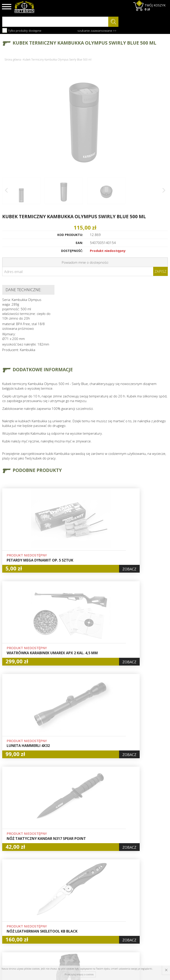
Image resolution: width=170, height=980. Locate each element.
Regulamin (52, 909)
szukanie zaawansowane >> (97, 31)
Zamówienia (82, 909)
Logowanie (81, 899)
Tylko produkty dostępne (22, 30)
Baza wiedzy (54, 894)
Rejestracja (81, 904)
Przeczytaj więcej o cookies (79, 974)
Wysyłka (51, 904)
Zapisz (160, 271)
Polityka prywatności (82, 917)
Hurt (76, 894)
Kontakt (50, 924)
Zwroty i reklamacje (53, 917)
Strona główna (13, 60)
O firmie (51, 889)
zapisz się (153, 906)
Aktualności (53, 899)
